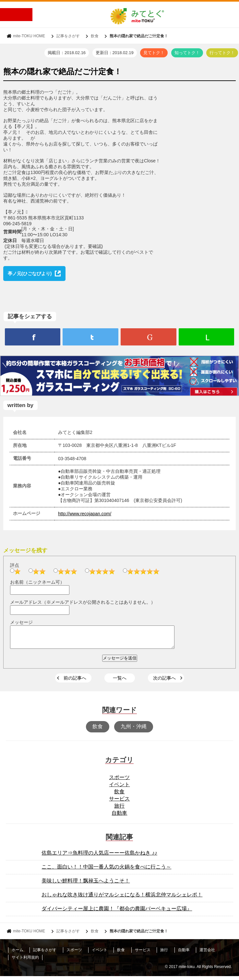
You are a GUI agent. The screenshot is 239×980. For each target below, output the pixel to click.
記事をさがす (68, 36)
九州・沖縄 (134, 730)
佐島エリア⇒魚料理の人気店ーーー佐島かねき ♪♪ (99, 857)
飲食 (95, 36)
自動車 (119, 817)
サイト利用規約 (25, 961)
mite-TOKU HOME (29, 36)
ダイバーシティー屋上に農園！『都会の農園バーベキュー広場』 (117, 912)
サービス (119, 803)
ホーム (18, 954)
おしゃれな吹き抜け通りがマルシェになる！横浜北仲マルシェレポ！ (122, 898)
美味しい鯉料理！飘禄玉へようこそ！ (86, 885)
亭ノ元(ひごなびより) (30, 274)
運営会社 (207, 954)
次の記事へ (164, 682)
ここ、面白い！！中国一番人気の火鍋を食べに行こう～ (106, 871)
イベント (119, 788)
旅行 (119, 810)
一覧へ (120, 682)
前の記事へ (75, 682)
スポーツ (119, 781)
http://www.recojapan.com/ (85, 514)
